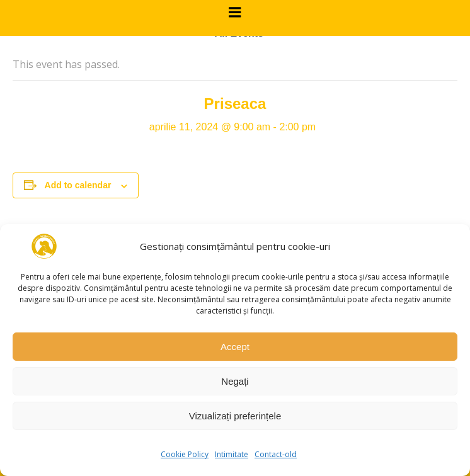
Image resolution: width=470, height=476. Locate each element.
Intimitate (232, 454)
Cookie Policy (185, 454)
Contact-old (276, 454)
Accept (235, 347)
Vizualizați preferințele (235, 416)
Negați (235, 381)
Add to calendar (78, 185)
